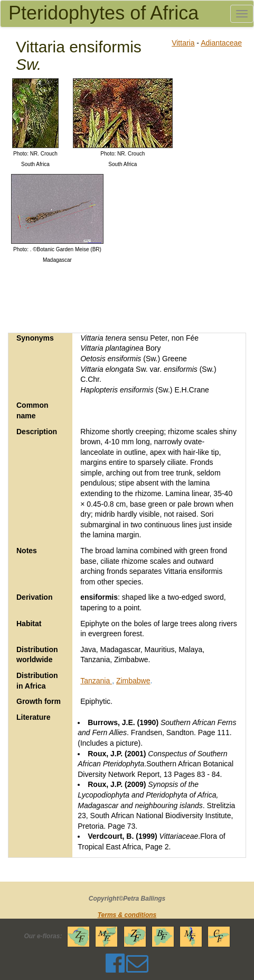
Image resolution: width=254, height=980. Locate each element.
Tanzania (96, 681)
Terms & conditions (127, 915)
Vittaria (183, 43)
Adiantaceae (221, 43)
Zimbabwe (133, 681)
